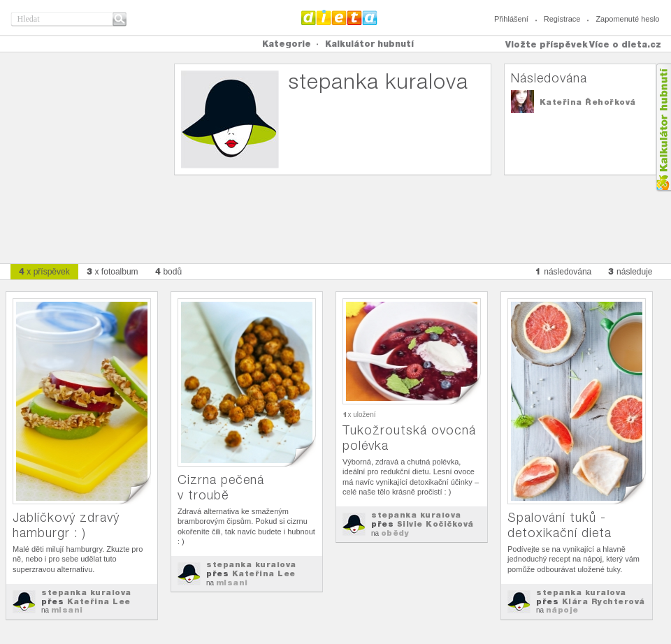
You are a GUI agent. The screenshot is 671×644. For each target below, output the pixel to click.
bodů (169, 271)
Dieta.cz (339, 17)
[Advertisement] (335, 214)
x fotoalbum (113, 271)
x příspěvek (44, 271)
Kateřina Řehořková (588, 102)
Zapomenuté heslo (627, 19)
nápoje (562, 610)
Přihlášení (511, 19)
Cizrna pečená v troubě (221, 487)
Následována (549, 78)
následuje (630, 271)
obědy (395, 533)
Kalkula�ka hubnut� (663, 127)
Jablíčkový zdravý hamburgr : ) (66, 525)
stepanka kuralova (86, 592)
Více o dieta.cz (625, 44)
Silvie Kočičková (435, 524)
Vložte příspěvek (547, 44)
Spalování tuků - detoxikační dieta (560, 525)
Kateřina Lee (99, 601)
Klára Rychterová (604, 601)
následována (563, 271)
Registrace (562, 19)
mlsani (67, 610)
